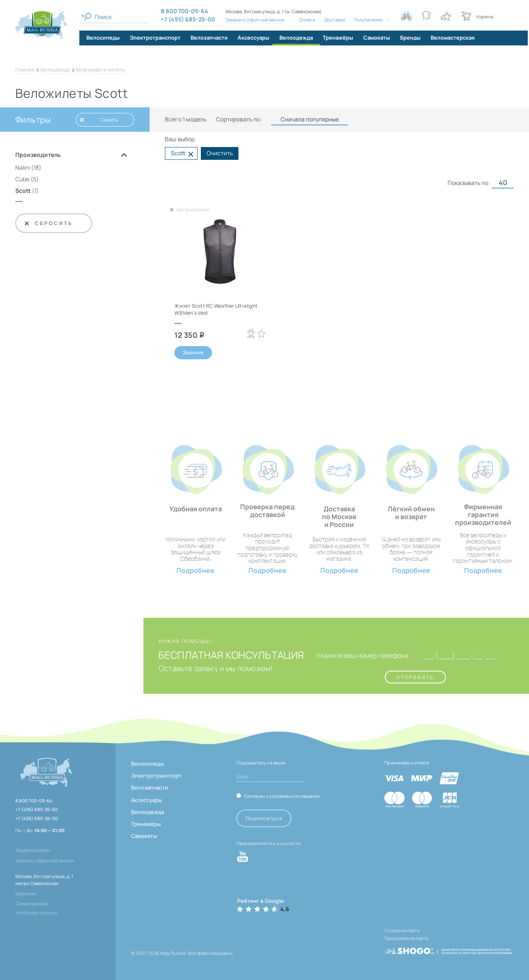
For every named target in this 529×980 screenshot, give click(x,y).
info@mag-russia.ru (37, 914)
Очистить (220, 153)
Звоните (193, 353)
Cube (22, 179)
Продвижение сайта (406, 938)
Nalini (23, 167)
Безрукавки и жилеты (101, 70)
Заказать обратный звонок (253, 20)
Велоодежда (55, 70)
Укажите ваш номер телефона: (351, 657)
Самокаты (144, 838)
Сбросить (48, 223)
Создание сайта (402, 932)
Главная (25, 70)
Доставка (332, 20)
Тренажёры (146, 826)
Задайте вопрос (33, 852)
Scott (23, 191)
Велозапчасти (150, 789)
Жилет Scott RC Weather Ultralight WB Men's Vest (209, 309)
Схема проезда (32, 905)
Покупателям (366, 20)
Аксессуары (147, 802)
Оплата (305, 20)
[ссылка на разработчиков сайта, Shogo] (448, 946)
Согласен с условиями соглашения (282, 797)
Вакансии (25, 895)
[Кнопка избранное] (446, 16)
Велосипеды (148, 765)
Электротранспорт (156, 777)
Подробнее (195, 572)
